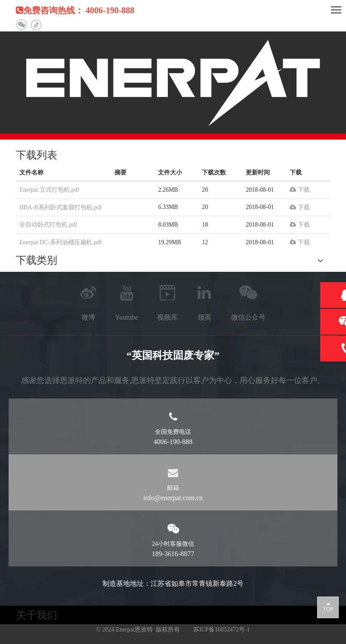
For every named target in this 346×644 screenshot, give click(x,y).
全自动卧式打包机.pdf (48, 225)
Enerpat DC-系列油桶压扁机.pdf (60, 242)
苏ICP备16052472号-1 (221, 630)
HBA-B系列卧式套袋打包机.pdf (61, 207)
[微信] (21, 25)
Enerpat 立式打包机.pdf (49, 190)
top (328, 607)
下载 (300, 190)
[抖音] (36, 25)
